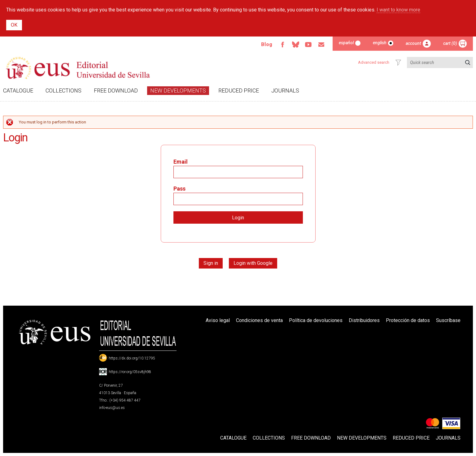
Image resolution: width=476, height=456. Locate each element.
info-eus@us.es (112, 408)
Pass (179, 189)
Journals (285, 90)
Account (413, 43)
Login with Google (253, 263)
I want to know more (398, 10)
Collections (63, 90)
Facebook (282, 45)
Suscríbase (448, 320)
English (380, 43)
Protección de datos (408, 320)
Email (321, 45)
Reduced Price (239, 90)
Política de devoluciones (316, 320)
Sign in (211, 263)
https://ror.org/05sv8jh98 (130, 372)
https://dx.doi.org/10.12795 (132, 358)
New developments (178, 90)
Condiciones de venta (259, 320)
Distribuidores (364, 320)
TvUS (308, 45)
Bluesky (295, 45)
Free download (116, 90)
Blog (267, 44)
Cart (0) (450, 43)
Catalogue (18, 90)
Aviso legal (218, 320)
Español (346, 43)
